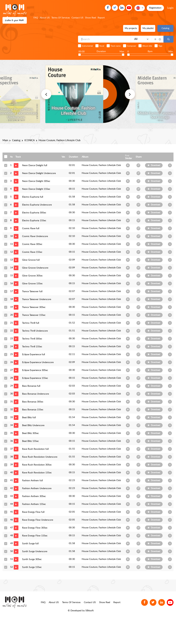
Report (101, 18)
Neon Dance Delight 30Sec (36, 181)
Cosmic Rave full (31, 228)
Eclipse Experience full (33, 355)
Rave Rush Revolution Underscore (40, 457)
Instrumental (87, 46)
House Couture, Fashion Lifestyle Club (101, 165)
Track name (116, 46)
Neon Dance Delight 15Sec (36, 189)
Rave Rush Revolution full (35, 449)
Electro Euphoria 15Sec (34, 221)
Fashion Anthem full (32, 481)
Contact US (77, 18)
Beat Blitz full (29, 418)
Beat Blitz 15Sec (30, 441)
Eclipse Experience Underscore (38, 362)
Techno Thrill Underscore (35, 331)
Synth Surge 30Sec (32, 559)
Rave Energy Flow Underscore (38, 520)
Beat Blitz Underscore (33, 425)
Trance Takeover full (32, 291)
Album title (147, 46)
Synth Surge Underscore (35, 551)
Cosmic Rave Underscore (35, 236)
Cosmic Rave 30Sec (32, 244)
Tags (160, 46)
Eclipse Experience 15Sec (35, 378)
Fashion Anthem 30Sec (34, 496)
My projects (131, 28)
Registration (155, 8)
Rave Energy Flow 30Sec (35, 528)
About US (45, 18)
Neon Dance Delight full (35, 165)
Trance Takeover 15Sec (34, 315)
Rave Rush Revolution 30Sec (37, 465)
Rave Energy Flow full (33, 512)
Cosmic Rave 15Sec (32, 252)
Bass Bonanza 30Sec (33, 402)
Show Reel (91, 18)
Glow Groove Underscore (35, 268)
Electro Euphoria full (33, 197)
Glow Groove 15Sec (32, 284)
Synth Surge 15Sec (32, 567)
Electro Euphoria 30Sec (34, 213)
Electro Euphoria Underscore (37, 205)
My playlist (148, 28)
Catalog (165, 28)
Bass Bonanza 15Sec (33, 410)
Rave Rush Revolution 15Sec (37, 473)
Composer (131, 46)
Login (170, 8)
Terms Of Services (61, 18)
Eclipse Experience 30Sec (35, 370)
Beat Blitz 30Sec (30, 433)
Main (5, 140)
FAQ (36, 18)
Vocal (102, 46)
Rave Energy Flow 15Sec (35, 536)
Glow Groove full (31, 260)
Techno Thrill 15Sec (32, 347)
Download (155, 165)
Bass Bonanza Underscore (36, 394)
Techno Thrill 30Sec (32, 339)
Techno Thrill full (31, 323)
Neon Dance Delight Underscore (39, 173)
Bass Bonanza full (31, 386)
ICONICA (30, 140)
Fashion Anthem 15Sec (34, 504)
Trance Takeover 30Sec (34, 307)
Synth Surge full (30, 544)
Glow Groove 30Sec (32, 276)
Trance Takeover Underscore (37, 299)
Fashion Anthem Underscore (37, 488)
